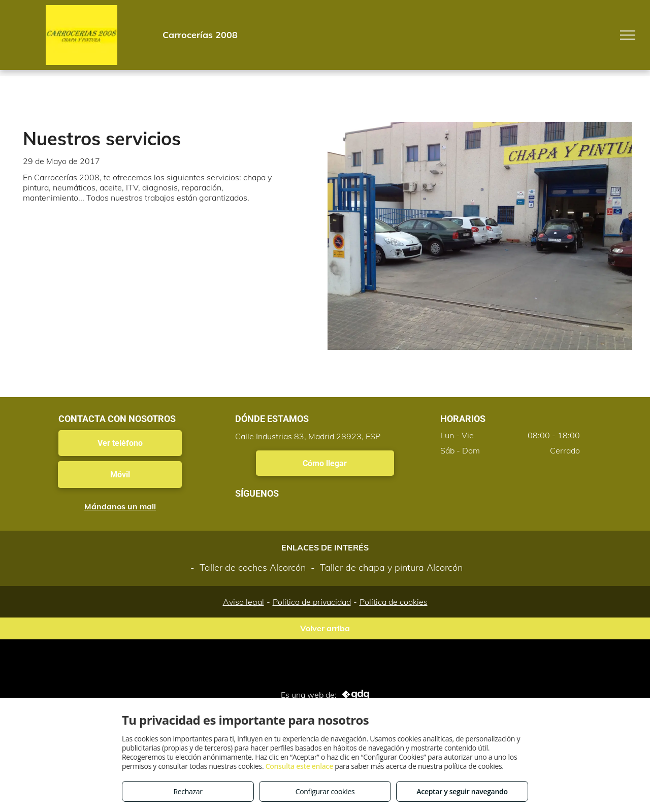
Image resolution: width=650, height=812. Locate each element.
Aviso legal (243, 602)
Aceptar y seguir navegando (462, 791)
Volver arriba (325, 628)
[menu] (628, 35)
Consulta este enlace (299, 766)
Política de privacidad (312, 602)
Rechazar (188, 791)
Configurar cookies (325, 791)
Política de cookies (394, 602)
